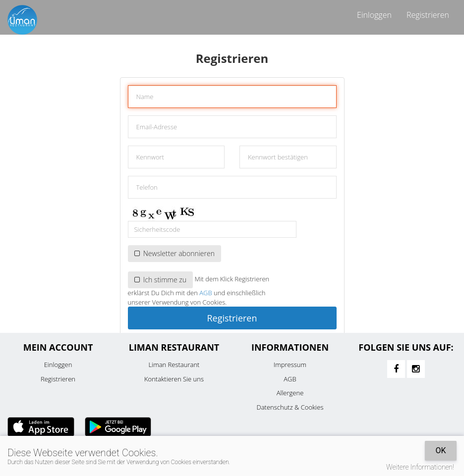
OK (440, 450)
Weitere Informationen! (420, 467)
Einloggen (374, 15)
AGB (205, 293)
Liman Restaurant (174, 365)
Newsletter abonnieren (174, 253)
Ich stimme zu (161, 280)
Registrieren (428, 15)
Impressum (290, 365)
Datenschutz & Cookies (290, 407)
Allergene (290, 393)
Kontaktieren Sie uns (174, 379)
